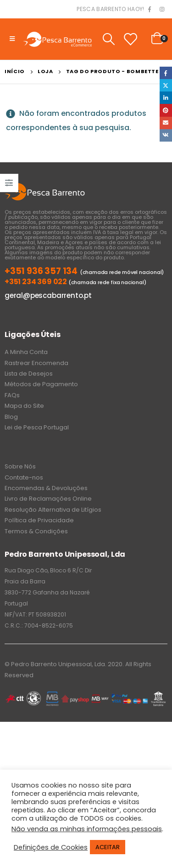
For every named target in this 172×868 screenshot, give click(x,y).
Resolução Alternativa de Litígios (53, 510)
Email (166, 123)
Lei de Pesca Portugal (37, 427)
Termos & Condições (36, 531)
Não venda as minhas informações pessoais (87, 829)
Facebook (166, 73)
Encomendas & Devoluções (46, 488)
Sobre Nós (20, 466)
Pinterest (166, 110)
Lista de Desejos (29, 374)
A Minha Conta (26, 352)
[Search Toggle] (108, 39)
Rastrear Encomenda (36, 363)
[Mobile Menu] (12, 39)
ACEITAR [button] (108, 847)
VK (166, 135)
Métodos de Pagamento (41, 384)
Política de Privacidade (39, 520)
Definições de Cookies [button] (51, 847)
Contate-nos (24, 477)
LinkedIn (166, 98)
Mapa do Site (24, 406)
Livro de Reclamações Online (48, 499)
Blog (11, 417)
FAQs (12, 395)
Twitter (166, 85)
